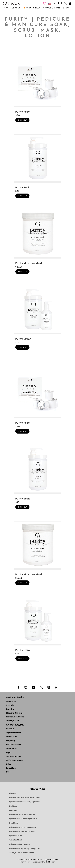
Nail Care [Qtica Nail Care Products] (13, 806)
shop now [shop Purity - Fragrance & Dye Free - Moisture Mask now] (22, 272)
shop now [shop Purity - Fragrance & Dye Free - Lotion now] (22, 347)
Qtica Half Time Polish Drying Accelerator (25, 802)
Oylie (8, 772)
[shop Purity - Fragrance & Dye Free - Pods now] (38, 86)
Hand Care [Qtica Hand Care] (14, 823)
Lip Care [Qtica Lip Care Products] (13, 793)
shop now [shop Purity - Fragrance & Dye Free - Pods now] (22, 120)
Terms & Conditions (15, 717)
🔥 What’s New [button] (32, 8)
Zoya (8, 753)
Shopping (10, 741)
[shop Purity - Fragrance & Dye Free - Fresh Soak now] (38, 162)
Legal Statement (13, 733)
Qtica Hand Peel (16, 836)
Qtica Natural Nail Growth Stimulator (25, 797)
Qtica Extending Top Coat (20, 844)
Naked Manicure (14, 756)
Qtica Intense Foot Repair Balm (22, 831)
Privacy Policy (12, 721)
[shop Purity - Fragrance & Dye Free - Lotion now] (38, 313)
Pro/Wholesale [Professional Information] (52, 8)
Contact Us (11, 701)
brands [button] (16, 8)
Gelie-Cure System (15, 760)
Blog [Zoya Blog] (66, 8)
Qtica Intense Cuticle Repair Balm (23, 819)
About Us (10, 729)
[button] (11, 3)
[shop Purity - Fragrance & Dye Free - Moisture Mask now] (38, 238)
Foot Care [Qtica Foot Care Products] (13, 810)
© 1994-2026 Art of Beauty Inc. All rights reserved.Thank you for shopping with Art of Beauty (37, 861)
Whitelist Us (11, 737)
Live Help (10, 705)
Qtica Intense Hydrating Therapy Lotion (25, 849)
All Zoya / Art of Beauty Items (22, 853)
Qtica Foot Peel (15, 840)
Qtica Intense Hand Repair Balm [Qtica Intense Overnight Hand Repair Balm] (23, 827)
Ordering (10, 709)
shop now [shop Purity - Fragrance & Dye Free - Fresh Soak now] (22, 196)
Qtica (8, 764)
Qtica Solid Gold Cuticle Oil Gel (22, 815)
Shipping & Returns (15, 713)
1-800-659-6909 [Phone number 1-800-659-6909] (13, 745)
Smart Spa (11, 768)
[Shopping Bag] (70, 4)
